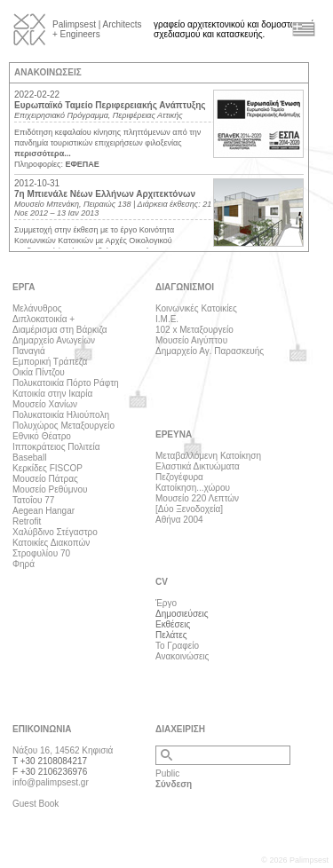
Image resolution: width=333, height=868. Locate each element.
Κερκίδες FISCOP (48, 468)
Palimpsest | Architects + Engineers (97, 29)
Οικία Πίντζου (39, 372)
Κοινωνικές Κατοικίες (196, 308)
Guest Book (36, 804)
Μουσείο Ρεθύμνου (50, 489)
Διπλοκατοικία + (44, 319)
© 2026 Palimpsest (295, 860)
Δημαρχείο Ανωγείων (54, 340)
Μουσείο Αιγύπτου (191, 340)
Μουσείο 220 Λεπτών (197, 498)
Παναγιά (29, 351)
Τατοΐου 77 (33, 500)
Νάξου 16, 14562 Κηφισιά (63, 750)
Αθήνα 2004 (179, 520)
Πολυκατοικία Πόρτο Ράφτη (66, 383)
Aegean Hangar (44, 511)
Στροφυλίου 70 (41, 553)
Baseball (29, 458)
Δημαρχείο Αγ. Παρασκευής (210, 351)
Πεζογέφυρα (179, 477)
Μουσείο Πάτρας (45, 479)
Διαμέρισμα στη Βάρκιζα (60, 330)
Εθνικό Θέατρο (42, 436)
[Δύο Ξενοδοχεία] (189, 509)
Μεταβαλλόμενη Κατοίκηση (208, 456)
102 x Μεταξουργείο (194, 330)
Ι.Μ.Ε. (167, 319)
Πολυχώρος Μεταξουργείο (63, 426)
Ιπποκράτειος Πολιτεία (56, 447)
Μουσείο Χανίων (45, 404)
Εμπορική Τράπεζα (50, 362)
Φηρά (24, 564)
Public (167, 773)
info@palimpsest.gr (51, 782)
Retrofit (27, 521)
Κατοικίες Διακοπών (51, 543)
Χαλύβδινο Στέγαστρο (55, 532)
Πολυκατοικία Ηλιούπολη (61, 415)
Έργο (166, 603)
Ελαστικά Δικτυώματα (198, 466)
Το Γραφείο (177, 646)
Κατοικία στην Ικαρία (52, 394)
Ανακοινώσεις (182, 656)
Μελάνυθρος (37, 308)
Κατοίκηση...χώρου (193, 488)
